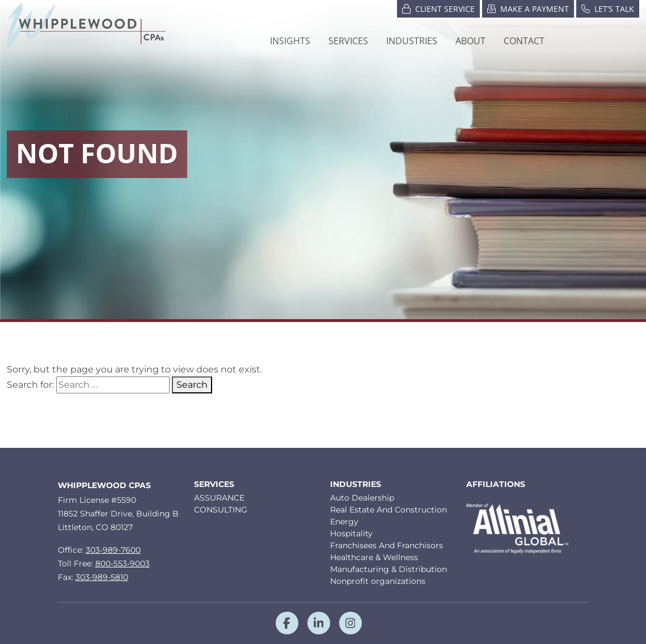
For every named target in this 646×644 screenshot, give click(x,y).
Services (214, 484)
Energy (344, 522)
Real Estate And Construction (389, 510)
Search (192, 385)
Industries (356, 484)
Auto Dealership (362, 498)
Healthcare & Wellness (374, 557)
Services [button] (348, 41)
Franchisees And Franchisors (387, 545)
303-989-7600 (113, 550)
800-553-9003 (123, 563)
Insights (290, 41)
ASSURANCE (219, 498)
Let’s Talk (608, 8)
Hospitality (351, 533)
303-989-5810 (102, 577)
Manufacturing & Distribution (389, 569)
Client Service (438, 8)
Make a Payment (528, 8)
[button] (412, 41)
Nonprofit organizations (378, 581)
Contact (524, 41)
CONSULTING (221, 510)
